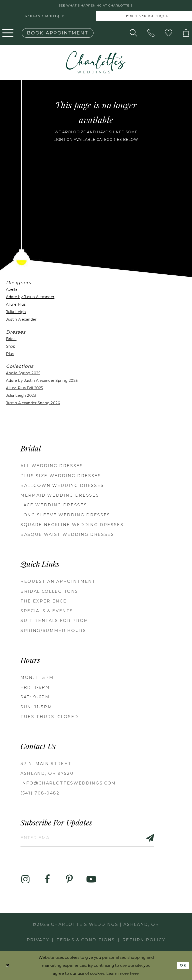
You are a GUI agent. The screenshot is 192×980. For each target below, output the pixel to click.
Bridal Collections (49, 591)
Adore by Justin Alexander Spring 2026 (42, 381)
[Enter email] (87, 838)
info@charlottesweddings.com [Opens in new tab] (68, 783)
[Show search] (133, 33)
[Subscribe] (147, 838)
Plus (10, 354)
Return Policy (144, 940)
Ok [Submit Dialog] (183, 965)
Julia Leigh (16, 312)
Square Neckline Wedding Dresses (72, 525)
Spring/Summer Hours (53, 631)
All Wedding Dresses (52, 466)
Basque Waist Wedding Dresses (67, 534)
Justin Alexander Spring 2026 (33, 403)
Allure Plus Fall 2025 (24, 388)
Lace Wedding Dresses (54, 505)
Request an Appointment (58, 581)
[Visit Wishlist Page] (168, 33)
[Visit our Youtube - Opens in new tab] (91, 879)
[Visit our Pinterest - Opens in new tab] (69, 879)
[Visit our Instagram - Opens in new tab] (25, 879)
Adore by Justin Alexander (30, 297)
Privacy (38, 940)
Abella (12, 289)
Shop (11, 346)
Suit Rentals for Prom (54, 621)
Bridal (11, 339)
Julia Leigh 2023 (21, 395)
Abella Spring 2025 (23, 373)
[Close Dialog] (8, 965)
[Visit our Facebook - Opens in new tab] (47, 879)
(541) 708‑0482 (40, 793)
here (134, 973)
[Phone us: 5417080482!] (151, 33)
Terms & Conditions (86, 940)
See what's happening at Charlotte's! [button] (96, 5)
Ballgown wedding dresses (62, 486)
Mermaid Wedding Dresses (60, 495)
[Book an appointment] (58, 33)
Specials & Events (47, 611)
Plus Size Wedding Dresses (61, 476)
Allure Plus (16, 304)
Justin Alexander (21, 319)
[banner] (96, 62)
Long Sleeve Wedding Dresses (65, 515)
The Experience (43, 601)
